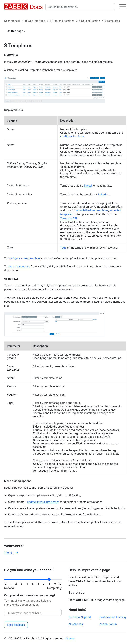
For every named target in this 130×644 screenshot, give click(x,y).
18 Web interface (35, 21)
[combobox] (81, 7)
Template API (69, 218)
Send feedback (16, 625)
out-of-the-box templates (92, 210)
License (70, 638)
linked (88, 185)
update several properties (43, 502)
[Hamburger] (123, 7)
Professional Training (113, 617)
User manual (12, 21)
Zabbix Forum (108, 624)
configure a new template (24, 258)
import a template (19, 266)
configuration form (72, 136)
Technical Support (80, 617)
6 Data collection (89, 21)
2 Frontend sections (62, 21)
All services (76, 624)
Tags (63, 248)
